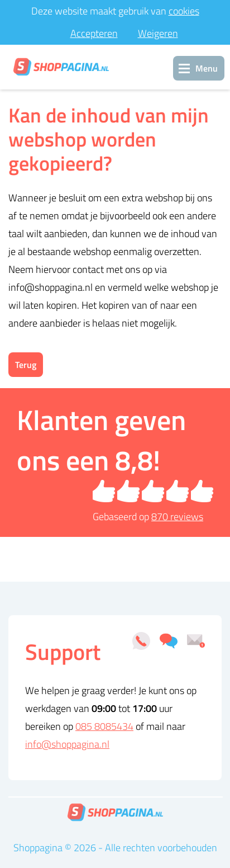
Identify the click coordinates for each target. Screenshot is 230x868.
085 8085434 (104, 726)
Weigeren (158, 33)
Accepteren (94, 33)
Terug (26, 365)
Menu (207, 68)
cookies (184, 11)
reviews (177, 516)
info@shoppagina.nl (67, 744)
